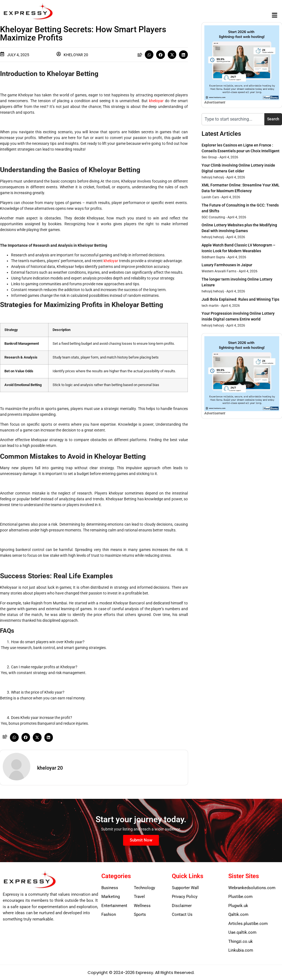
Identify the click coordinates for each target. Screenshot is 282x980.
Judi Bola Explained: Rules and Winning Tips (240, 299)
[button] (275, 15)
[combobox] (233, 119)
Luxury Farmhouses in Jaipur (227, 265)
